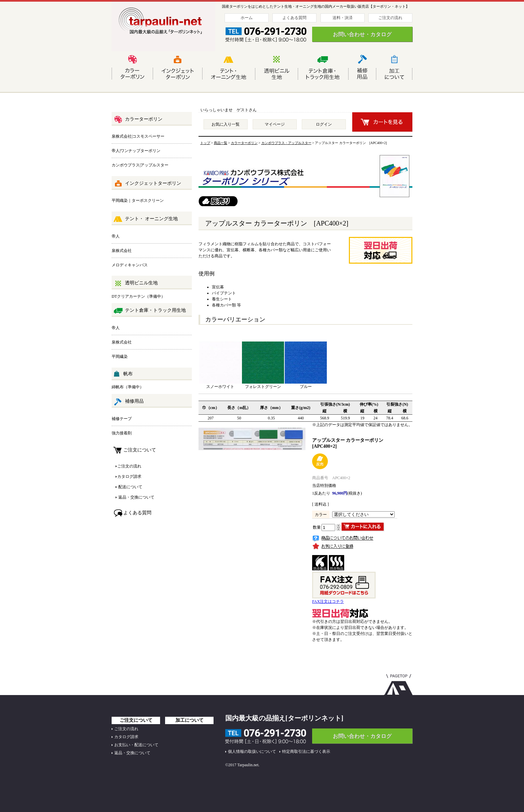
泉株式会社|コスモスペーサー (138, 136)
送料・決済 (343, 18)
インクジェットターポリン (147, 184)
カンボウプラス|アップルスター (140, 165)
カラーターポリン (138, 120)
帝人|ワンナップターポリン (136, 151)
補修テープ (122, 419)
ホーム (247, 18)
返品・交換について (136, 497)
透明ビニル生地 (136, 283)
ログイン (324, 124)
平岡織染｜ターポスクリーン (138, 200)
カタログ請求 (129, 477)
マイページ (275, 124)
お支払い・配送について (136, 745)
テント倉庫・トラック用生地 (150, 311)
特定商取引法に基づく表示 (306, 752)
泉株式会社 (122, 251)
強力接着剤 (122, 433)
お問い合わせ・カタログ (362, 34)
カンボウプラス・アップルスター (286, 143)
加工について (189, 720)
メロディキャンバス (130, 265)
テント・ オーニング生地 (146, 219)
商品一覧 (221, 143)
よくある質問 (294, 18)
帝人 (116, 236)
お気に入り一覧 (226, 124)
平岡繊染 (120, 357)
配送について (130, 487)
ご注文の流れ (390, 18)
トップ (205, 143)
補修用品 (128, 402)
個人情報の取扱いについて (252, 752)
